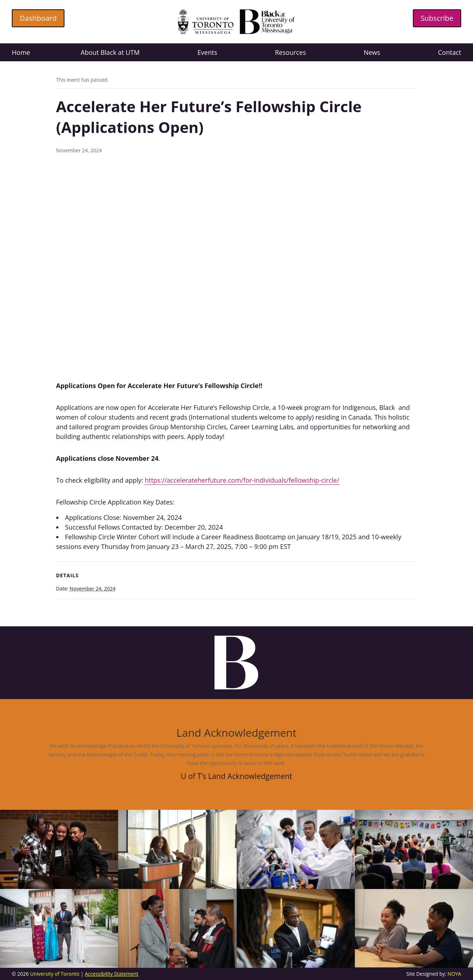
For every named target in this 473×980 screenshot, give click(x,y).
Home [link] (21, 53)
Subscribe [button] (437, 18)
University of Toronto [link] (55, 974)
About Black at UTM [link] (110, 53)
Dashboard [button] (38, 18)
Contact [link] (450, 53)
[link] (236, 32)
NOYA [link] (454, 974)
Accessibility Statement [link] (112, 974)
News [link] (372, 53)
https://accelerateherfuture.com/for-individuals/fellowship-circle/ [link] (242, 480)
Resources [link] (290, 53)
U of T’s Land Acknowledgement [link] (236, 776)
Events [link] (207, 53)
